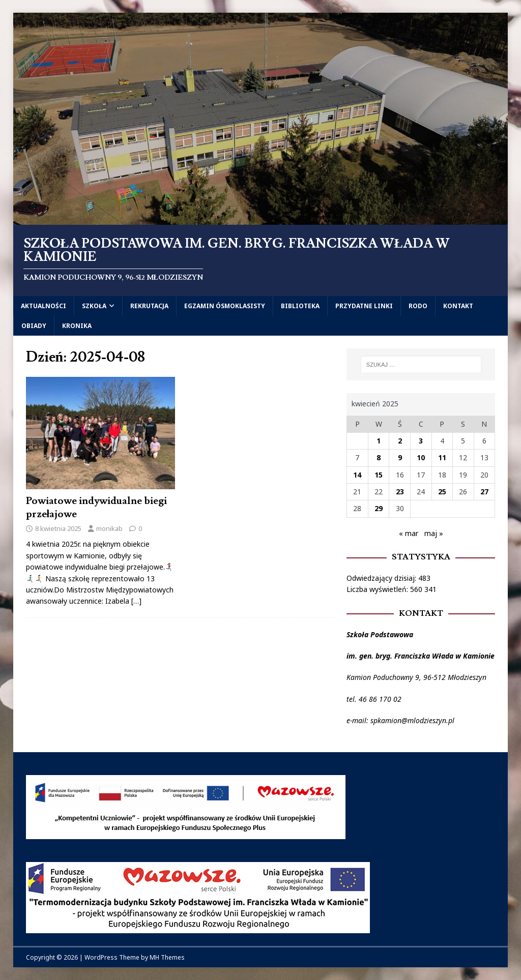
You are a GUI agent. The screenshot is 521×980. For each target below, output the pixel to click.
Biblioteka (300, 306)
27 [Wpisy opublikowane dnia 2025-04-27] (484, 492)
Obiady (34, 326)
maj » (434, 533)
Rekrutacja (149, 306)
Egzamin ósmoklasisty (225, 306)
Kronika (77, 326)
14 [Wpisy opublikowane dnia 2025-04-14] (357, 475)
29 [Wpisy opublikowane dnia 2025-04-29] (379, 508)
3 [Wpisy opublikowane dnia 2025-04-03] (421, 441)
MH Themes (167, 957)
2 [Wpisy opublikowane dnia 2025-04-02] (400, 441)
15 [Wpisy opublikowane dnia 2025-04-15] (379, 475)
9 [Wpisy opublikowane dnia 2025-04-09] (400, 457)
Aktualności (44, 306)
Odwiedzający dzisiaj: (382, 578)
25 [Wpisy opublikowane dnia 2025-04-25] (442, 492)
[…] (136, 601)
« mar (409, 533)
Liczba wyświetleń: (378, 589)
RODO (418, 306)
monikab (109, 528)
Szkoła (94, 306)
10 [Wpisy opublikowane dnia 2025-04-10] (421, 457)
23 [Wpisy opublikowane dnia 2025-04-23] (400, 492)
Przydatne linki (364, 306)
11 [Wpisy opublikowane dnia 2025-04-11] (442, 457)
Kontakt (458, 306)
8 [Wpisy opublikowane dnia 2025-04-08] (379, 457)
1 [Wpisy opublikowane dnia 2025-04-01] (379, 441)
